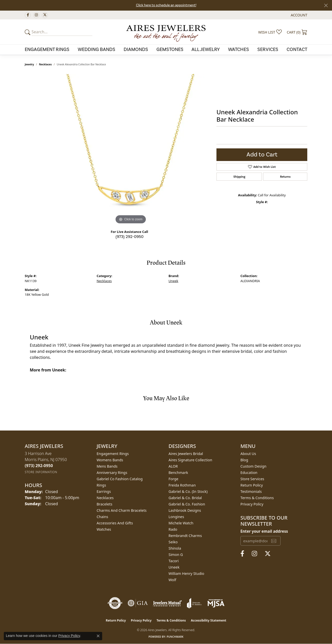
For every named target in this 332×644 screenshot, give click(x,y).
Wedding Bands (96, 49)
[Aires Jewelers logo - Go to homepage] (166, 32)
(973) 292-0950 (130, 237)
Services (268, 49)
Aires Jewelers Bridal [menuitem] (186, 454)
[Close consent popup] (98, 636)
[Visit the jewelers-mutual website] (167, 603)
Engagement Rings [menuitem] (113, 454)
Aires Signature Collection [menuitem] (190, 460)
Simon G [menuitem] (176, 555)
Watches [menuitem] (104, 529)
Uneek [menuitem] (174, 567)
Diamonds (136, 49)
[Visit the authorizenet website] (115, 603)
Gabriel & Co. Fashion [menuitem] (187, 504)
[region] (131, 150)
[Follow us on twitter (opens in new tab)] (45, 15)
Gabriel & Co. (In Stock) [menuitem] (188, 491)
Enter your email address (264, 531)
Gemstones (170, 49)
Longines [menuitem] (176, 517)
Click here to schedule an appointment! (166, 5)
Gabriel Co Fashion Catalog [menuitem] (120, 479)
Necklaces (46, 64)
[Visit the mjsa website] (216, 603)
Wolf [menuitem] (172, 580)
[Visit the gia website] (138, 603)
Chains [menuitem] (102, 517)
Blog (244, 460)
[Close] (326, 5)
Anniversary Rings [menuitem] (112, 473)
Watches (239, 49)
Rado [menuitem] (173, 529)
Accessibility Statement (208, 620)
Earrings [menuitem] (104, 491)
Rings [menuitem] (101, 485)
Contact (297, 49)
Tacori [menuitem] (174, 561)
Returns (285, 177)
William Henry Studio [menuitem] (186, 573)
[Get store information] (41, 472)
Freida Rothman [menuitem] (182, 485)
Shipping (239, 177)
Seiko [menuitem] (173, 542)
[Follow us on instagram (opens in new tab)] (36, 15)
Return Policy (252, 485)
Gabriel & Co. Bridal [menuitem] (185, 498)
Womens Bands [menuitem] (110, 460)
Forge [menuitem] (173, 479)
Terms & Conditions (257, 498)
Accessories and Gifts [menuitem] (115, 523)
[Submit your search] (28, 32)
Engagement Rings (47, 49)
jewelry (29, 64)
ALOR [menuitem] (173, 466)
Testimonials (251, 491)
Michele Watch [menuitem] (181, 523)
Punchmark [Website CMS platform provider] (175, 637)
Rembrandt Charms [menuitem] (185, 536)
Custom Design (253, 466)
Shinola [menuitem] (175, 548)
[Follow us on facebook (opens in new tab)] (28, 15)
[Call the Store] (39, 466)
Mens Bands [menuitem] (107, 466)
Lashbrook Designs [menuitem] (185, 510)
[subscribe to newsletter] (274, 541)
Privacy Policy (252, 504)
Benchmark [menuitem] (178, 473)
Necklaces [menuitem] (105, 498)
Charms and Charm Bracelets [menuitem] (122, 510)
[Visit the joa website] (194, 603)
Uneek (173, 281)
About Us (248, 454)
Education (249, 473)
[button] (299, 15)
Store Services (252, 479)
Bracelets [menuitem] (104, 504)
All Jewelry (206, 49)
